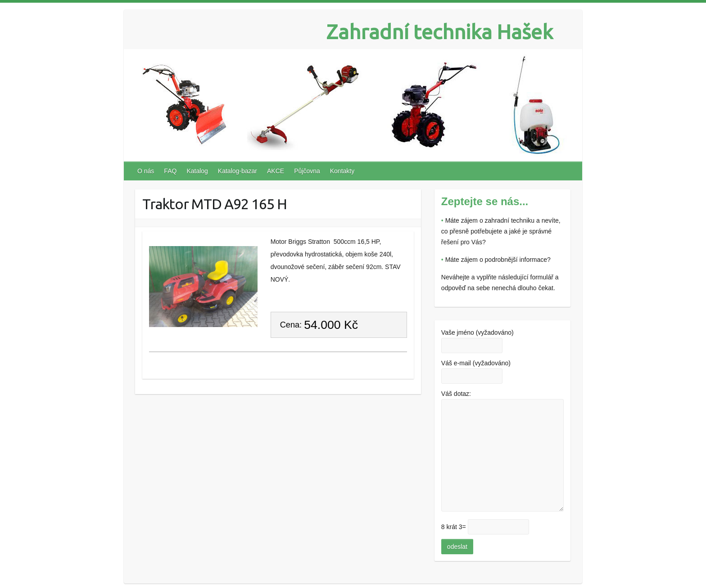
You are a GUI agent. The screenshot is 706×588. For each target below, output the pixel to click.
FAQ (170, 171)
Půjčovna (307, 171)
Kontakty (342, 171)
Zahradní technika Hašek (440, 32)
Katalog (197, 171)
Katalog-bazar (238, 171)
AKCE (276, 171)
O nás (146, 171)
